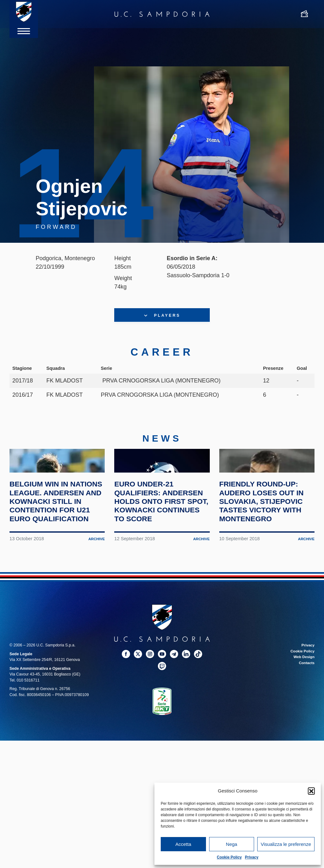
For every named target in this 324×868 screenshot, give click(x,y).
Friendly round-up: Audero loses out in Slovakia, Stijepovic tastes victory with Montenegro (264, 536)
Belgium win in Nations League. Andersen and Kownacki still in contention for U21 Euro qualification (55, 536)
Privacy (252, 857)
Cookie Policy (229, 857)
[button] (311, 791)
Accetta (183, 844)
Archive (96, 578)
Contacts (306, 702)
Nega (232, 844)
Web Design (303, 696)
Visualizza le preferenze (286, 844)
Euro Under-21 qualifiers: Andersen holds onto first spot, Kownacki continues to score (161, 536)
